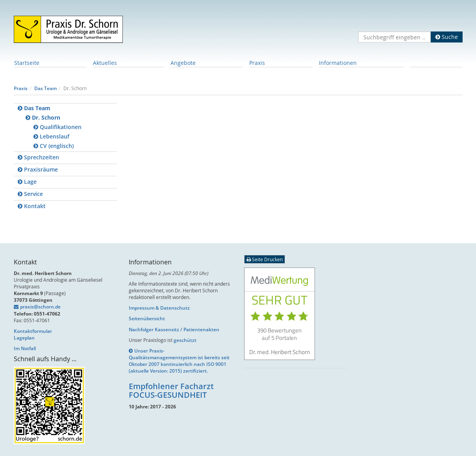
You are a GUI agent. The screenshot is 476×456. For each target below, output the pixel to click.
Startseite (27, 63)
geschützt (185, 340)
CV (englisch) (54, 146)
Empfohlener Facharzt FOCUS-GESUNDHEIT (171, 390)
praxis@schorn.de (40, 307)
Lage (27, 182)
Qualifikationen (57, 127)
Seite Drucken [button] (265, 259)
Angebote (183, 63)
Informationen (338, 63)
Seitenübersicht (147, 318)
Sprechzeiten (38, 157)
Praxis (257, 63)
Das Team (45, 88)
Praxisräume (38, 169)
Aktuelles (105, 63)
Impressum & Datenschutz (159, 308)
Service (30, 194)
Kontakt (32, 206)
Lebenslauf (51, 136)
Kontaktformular (33, 331)
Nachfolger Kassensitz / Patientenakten (174, 330)
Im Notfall (25, 348)
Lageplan (24, 338)
